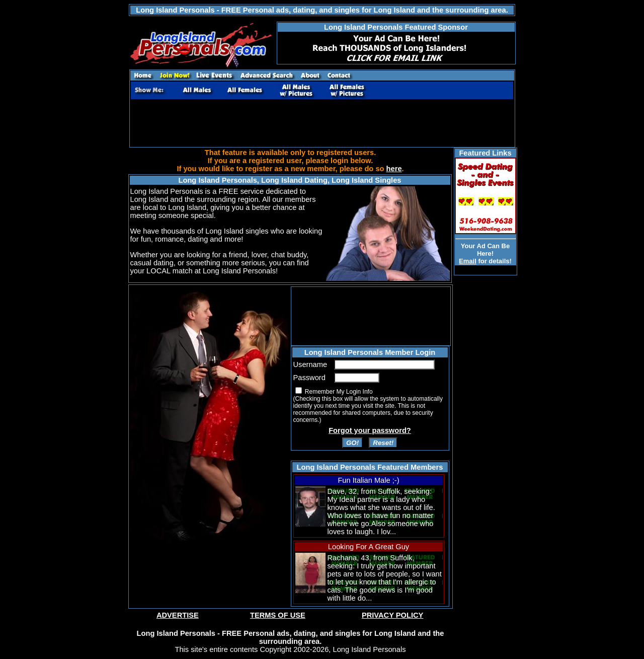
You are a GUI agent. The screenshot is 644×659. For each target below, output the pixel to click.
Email (468, 261)
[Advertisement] (322, 123)
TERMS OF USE (278, 615)
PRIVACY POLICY (392, 615)
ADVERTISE (178, 615)
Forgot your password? (370, 430)
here (394, 169)
